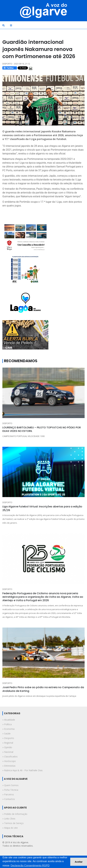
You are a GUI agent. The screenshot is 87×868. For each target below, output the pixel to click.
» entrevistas (9, 766)
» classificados (10, 757)
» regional (8, 743)
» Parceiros (8, 794)
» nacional (8, 752)
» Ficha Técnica (10, 790)
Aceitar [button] (79, 862)
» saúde (6, 733)
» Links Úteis (9, 819)
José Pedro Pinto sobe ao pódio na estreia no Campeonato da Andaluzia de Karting (43, 689)
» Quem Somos (10, 785)
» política (7, 724)
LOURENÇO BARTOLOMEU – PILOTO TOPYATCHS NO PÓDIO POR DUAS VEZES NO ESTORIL (42, 429)
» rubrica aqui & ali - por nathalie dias (23, 770)
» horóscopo (9, 761)
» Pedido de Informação (15, 814)
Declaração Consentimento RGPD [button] (30, 866)
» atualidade (9, 720)
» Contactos (9, 799)
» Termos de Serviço (13, 823)
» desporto (8, 738)
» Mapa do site (10, 828)
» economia (8, 729)
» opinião (7, 747)
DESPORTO (7, 423)
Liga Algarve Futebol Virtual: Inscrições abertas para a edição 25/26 (42, 508)
